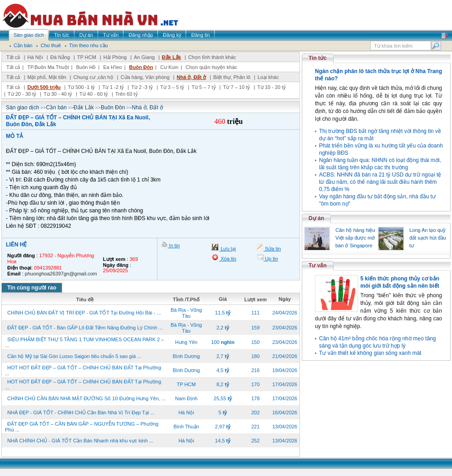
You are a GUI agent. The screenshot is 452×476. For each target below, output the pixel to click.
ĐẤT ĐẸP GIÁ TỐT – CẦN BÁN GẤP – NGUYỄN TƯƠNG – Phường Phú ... (82, 427)
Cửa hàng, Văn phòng (145, 77)
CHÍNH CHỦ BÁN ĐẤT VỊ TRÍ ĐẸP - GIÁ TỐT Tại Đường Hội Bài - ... (84, 313)
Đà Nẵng (60, 57)
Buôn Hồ (86, 67)
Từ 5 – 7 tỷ (204, 87)
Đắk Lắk (172, 57)
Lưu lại (227, 249)
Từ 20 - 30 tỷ (22, 94)
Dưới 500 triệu (44, 87)
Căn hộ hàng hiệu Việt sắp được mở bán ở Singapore (355, 238)
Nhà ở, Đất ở (191, 77)
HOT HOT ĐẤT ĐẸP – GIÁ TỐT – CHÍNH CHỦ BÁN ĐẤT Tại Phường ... (83, 370)
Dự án (316, 218)
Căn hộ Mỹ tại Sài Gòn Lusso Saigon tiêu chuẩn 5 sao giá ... (74, 356)
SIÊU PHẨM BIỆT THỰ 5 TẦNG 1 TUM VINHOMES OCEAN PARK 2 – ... (84, 342)
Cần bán (56, 108)
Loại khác (268, 77)
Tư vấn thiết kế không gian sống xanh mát (370, 353)
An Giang (144, 57)
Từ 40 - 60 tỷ (94, 94)
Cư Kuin (169, 67)
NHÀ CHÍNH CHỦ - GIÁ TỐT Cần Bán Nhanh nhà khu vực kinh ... (80, 441)
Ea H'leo (112, 67)
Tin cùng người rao (32, 288)
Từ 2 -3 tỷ (142, 87)
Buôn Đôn (141, 67)
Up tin (271, 259)
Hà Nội (35, 57)
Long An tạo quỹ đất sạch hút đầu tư (428, 238)
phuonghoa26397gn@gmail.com (61, 274)
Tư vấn (318, 265)
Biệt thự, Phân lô (232, 77)
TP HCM (87, 57)
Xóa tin (228, 259)
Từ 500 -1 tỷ (81, 87)
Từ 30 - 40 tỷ (58, 94)
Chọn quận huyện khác (211, 67)
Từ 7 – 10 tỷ (236, 87)
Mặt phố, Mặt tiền (47, 77)
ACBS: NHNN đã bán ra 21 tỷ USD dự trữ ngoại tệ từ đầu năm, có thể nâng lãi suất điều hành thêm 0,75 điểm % (380, 182)
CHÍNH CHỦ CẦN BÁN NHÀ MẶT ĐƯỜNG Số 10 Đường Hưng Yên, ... (86, 398)
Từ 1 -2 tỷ (113, 87)
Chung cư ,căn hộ (93, 77)
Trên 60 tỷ (127, 94)
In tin (174, 245)
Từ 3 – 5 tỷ (172, 87)
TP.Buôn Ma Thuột (48, 67)
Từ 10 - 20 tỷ (272, 87)
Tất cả (13, 57)
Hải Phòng (115, 57)
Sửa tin (272, 249)
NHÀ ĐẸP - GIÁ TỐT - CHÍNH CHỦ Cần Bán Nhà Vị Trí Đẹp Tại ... (81, 412)
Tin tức (318, 58)
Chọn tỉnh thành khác (212, 57)
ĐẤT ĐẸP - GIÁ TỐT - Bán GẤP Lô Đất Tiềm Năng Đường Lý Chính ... (85, 328)
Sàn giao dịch (22, 108)
